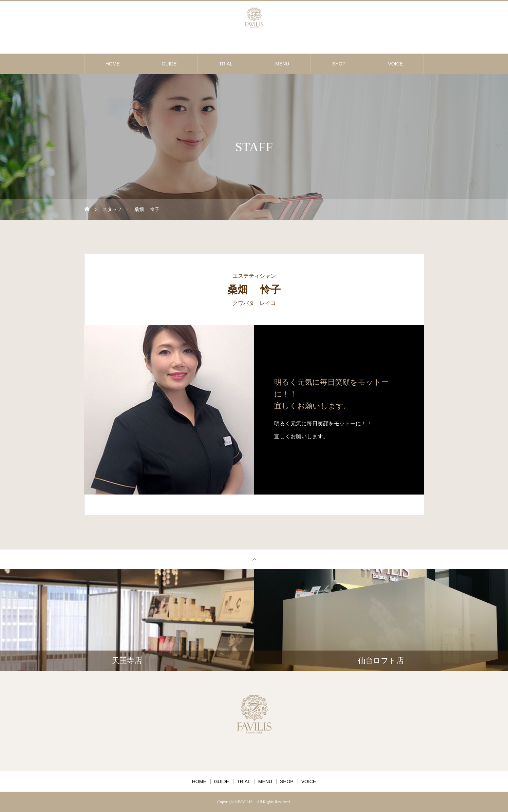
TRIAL (226, 64)
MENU (282, 64)
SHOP (339, 64)
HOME (113, 64)
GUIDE (169, 64)
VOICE (395, 64)
